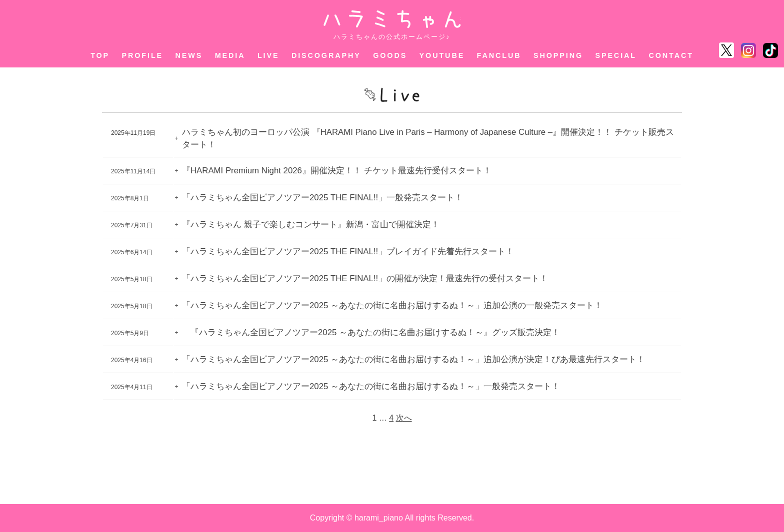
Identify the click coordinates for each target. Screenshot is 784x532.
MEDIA (230, 55)
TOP (100, 55)
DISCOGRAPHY (326, 55)
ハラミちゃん (392, 19)
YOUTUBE (442, 55)
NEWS (189, 55)
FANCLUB (499, 55)
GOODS (390, 55)
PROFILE (143, 55)
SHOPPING (558, 55)
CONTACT (671, 55)
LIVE (268, 55)
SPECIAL (616, 55)
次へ (404, 418)
